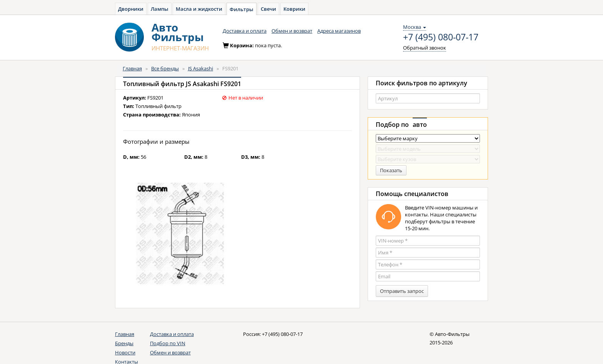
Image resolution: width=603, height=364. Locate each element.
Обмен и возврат (292, 31)
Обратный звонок (425, 48)
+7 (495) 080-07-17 (441, 37)
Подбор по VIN (168, 343)
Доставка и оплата (245, 31)
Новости (125, 352)
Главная (132, 68)
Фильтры (242, 9)
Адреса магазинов (339, 31)
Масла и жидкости (199, 9)
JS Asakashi (201, 68)
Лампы (160, 9)
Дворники (131, 9)
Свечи (268, 9)
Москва (415, 27)
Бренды (124, 343)
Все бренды (165, 68)
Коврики (294, 9)
